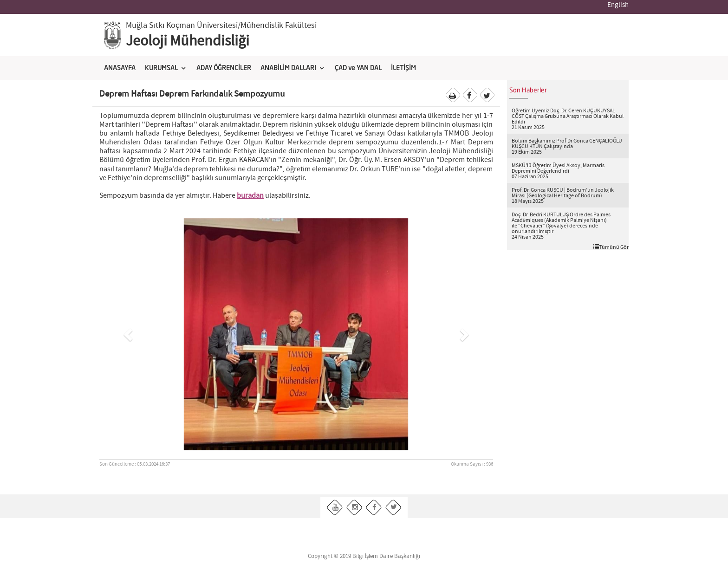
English (618, 5)
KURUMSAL (161, 68)
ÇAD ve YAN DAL (358, 68)
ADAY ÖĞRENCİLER (224, 68)
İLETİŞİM (403, 68)
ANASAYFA (120, 68)
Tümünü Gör (611, 247)
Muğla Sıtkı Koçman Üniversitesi (182, 26)
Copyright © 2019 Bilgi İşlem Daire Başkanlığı (364, 556)
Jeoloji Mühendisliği (188, 41)
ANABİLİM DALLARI (288, 68)
